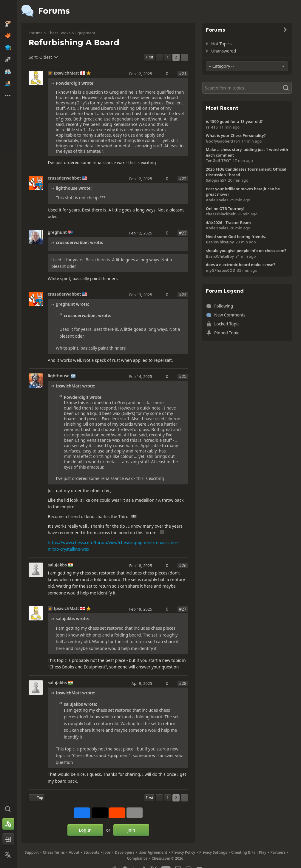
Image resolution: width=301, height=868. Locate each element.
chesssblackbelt (221, 214)
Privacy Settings (213, 852)
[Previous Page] (159, 57)
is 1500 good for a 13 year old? (234, 121)
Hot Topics (221, 44)
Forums (35, 33)
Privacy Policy (183, 852)
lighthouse (59, 376)
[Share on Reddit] (117, 813)
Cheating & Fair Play (249, 852)
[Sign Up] (8, 824)
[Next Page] (184, 57)
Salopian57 (216, 180)
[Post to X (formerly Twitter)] (100, 813)
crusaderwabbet (64, 178)
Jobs (107, 852)
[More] (135, 813)
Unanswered (224, 51)
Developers (125, 852)
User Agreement (153, 852)
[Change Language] (8, 855)
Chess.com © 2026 (167, 858)
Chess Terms (54, 852)
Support (32, 852)
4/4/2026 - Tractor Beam (228, 223)
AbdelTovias (217, 200)
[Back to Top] (37, 798)
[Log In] (8, 839)
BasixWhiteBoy (220, 242)
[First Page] (149, 57)
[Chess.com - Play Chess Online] (8, 10)
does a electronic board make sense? (240, 265)
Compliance (137, 858)
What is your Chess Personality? (236, 135)
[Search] (247, 88)
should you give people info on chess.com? (246, 251)
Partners (278, 852)
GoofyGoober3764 (223, 141)
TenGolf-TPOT (219, 160)
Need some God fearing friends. (236, 237)
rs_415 (212, 127)
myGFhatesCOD (221, 270)
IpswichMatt (66, 73)
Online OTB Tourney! (225, 208)
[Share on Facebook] (82, 813)
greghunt (57, 232)
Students (91, 852)
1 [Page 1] (168, 57)
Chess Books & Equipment (71, 33)
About (74, 852)
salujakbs (57, 565)
